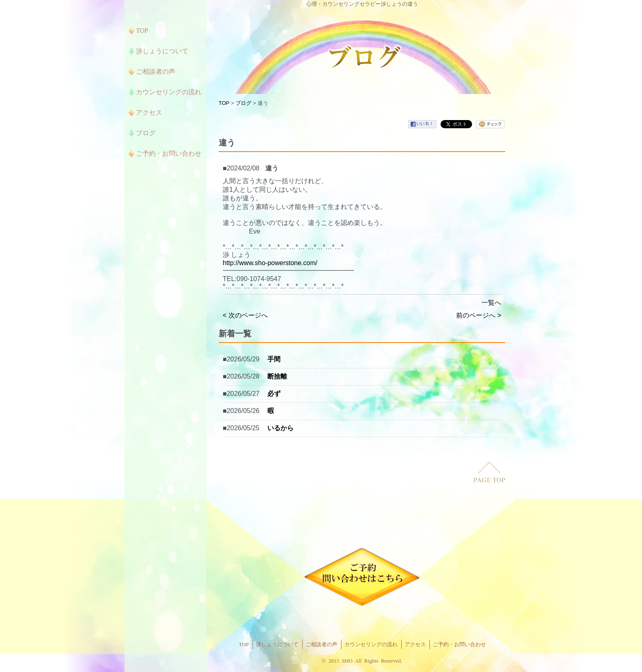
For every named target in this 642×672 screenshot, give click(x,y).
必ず (274, 394)
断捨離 (277, 376)
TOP (224, 103)
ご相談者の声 (321, 644)
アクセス (415, 644)
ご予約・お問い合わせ (459, 644)
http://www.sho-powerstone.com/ (270, 263)
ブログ (243, 103)
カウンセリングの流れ (371, 644)
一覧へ (491, 303)
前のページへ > (479, 315)
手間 (274, 359)
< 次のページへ (245, 315)
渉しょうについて (277, 644)
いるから (280, 428)
